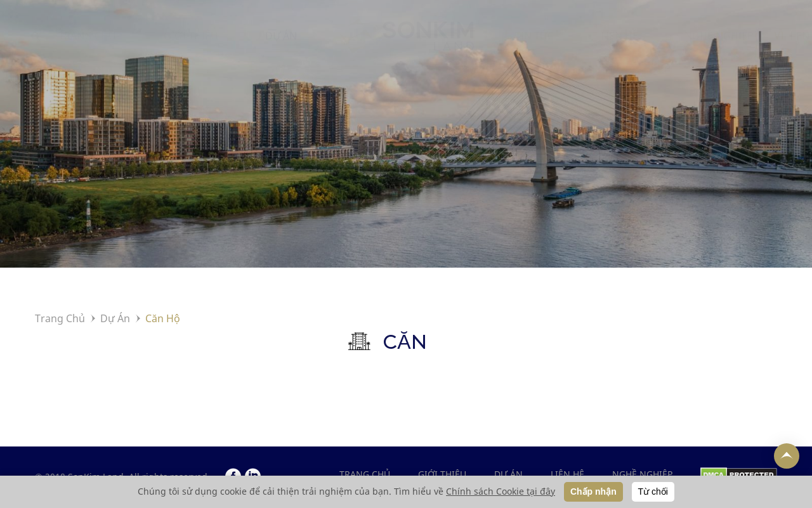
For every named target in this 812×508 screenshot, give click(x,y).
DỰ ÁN (281, 48)
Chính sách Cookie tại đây (501, 491)
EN (803, 48)
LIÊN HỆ (619, 48)
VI (779, 48)
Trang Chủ (60, 318)
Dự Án (115, 318)
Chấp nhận (593, 492)
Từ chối (653, 492)
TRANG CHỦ (87, 48)
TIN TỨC (534, 48)
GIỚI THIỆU (191, 48)
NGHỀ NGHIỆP (719, 48)
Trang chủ (365, 474)
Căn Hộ (163, 318)
